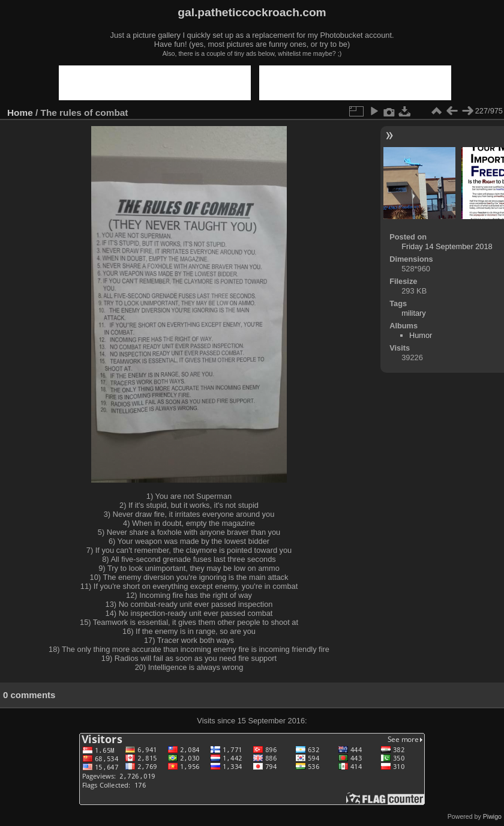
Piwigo (492, 816)
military (414, 313)
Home (20, 113)
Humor (421, 335)
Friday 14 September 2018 (447, 246)
